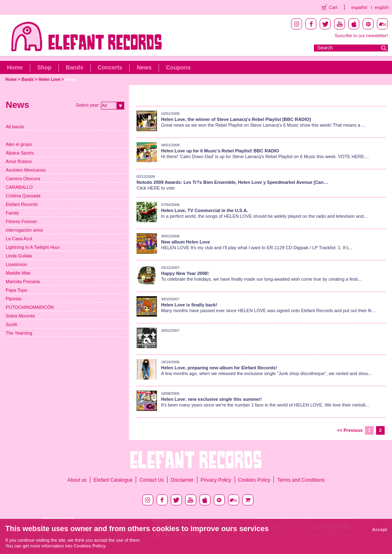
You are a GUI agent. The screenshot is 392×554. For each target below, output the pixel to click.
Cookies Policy (254, 480)
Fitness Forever (21, 221)
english (382, 7)
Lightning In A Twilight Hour (33, 247)
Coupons (178, 67)
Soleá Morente (20, 316)
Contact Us (151, 480)
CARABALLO (19, 187)
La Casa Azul (19, 239)
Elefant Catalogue (113, 480)
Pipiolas (14, 299)
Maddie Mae (18, 273)
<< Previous (350, 430)
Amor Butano (19, 161)
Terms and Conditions (301, 480)
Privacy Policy (216, 480)
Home (15, 67)
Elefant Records (22, 204)
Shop (44, 67)
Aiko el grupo (19, 144)
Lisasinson (16, 264)
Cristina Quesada (23, 196)
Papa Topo (16, 290)
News (144, 67)
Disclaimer (182, 480)
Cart (333, 7)
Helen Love (49, 79)
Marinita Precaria (23, 281)
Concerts (110, 67)
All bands (15, 127)
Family (12, 213)
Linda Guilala (19, 256)
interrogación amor (25, 230)
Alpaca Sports (20, 153)
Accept (380, 529)
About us (77, 480)
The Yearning (19, 333)
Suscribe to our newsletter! (361, 36)
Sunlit (11, 324)
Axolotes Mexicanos (26, 170)
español (360, 7)
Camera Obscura (23, 179)
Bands (75, 67)
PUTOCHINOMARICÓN (30, 307)
